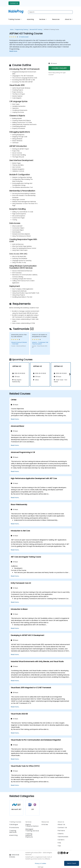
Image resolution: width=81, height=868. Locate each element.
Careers (61, 840)
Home (12, 29)
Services (42, 19)
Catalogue (14, 824)
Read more (13, 51)
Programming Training (22, 29)
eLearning (30, 19)
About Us (68, 19)
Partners (61, 831)
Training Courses (14, 19)
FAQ (59, 843)
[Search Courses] (50, 12)
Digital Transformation (32, 825)
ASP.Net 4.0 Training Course (51, 29)
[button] (69, 374)
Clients (61, 834)
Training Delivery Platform (29, 835)
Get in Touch (72, 863)
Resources (56, 19)
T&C (59, 846)
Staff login (41, 867)
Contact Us (14, 3)
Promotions (14, 828)
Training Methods (13, 831)
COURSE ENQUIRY (59, 68)
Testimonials (63, 837)
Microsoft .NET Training (36, 29)
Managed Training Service (32, 830)
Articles (45, 824)
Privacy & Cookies (40, 863)
